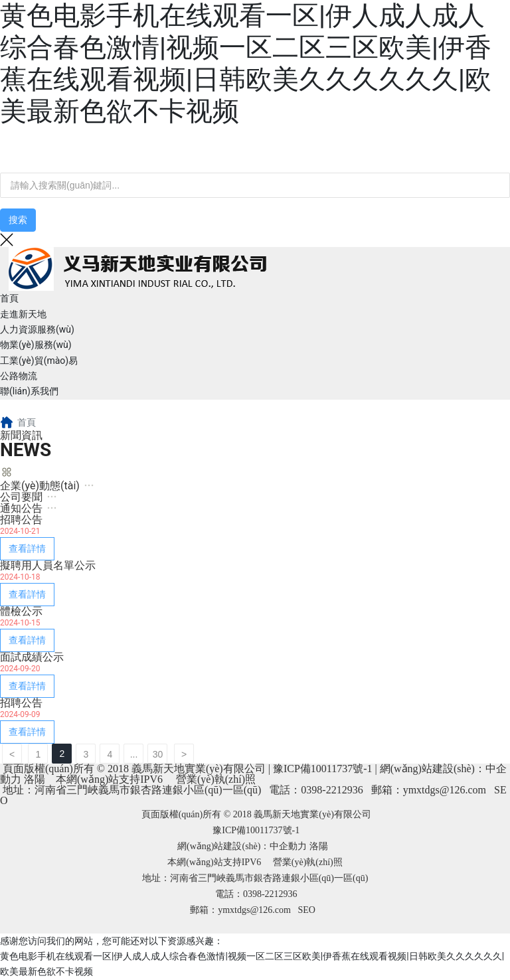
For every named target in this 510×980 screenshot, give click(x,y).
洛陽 (35, 779)
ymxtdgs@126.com (445, 790)
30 (158, 754)
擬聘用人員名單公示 (48, 565)
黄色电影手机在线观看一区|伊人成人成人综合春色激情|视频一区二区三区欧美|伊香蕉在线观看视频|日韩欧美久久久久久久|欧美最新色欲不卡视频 (246, 63)
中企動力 (288, 846)
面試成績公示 (32, 657)
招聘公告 (21, 520)
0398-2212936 (332, 790)
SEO (306, 910)
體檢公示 (21, 611)
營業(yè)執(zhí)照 (216, 779)
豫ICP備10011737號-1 (323, 769)
